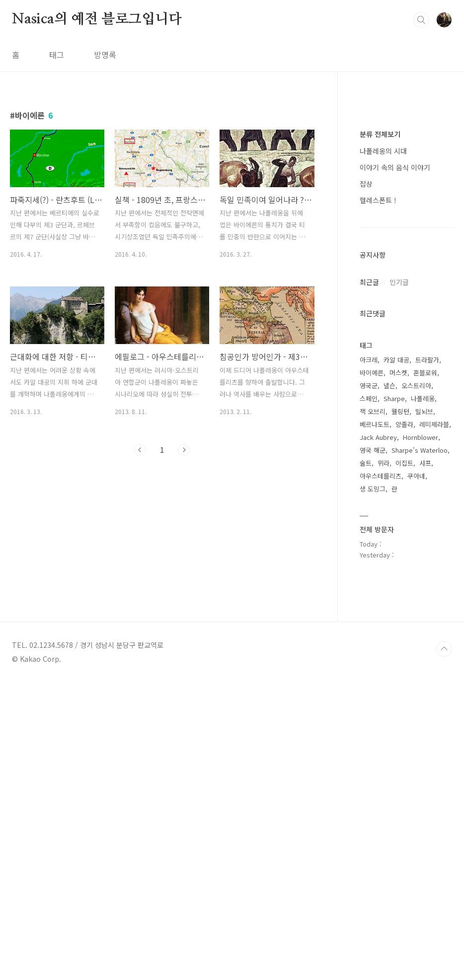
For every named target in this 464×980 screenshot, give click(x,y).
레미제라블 (434, 722)
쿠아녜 (416, 774)
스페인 (369, 696)
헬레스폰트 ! (378, 498)
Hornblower (421, 735)
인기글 (399, 580)
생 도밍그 (373, 787)
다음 (184, 450)
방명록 (105, 55)
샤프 (425, 761)
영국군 (369, 683)
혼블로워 (425, 670)
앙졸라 (404, 722)
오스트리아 (416, 683)
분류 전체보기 (380, 432)
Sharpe (394, 696)
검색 (421, 20)
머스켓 (398, 670)
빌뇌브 (424, 709)
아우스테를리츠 (381, 774)
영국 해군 (373, 748)
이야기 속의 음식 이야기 (395, 465)
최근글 (369, 580)
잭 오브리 (373, 709)
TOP (444, 947)
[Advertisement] (407, 268)
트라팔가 (427, 658)
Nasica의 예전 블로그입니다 (97, 19)
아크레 (369, 658)
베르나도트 (375, 722)
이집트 (404, 761)
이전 (140, 450)
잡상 (366, 482)
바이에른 (372, 670)
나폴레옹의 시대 (383, 449)
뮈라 (384, 761)
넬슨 (389, 683)
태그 (57, 55)
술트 (366, 761)
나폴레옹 (423, 696)
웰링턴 (400, 709)
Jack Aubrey (378, 735)
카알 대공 (396, 658)
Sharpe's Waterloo (420, 748)
